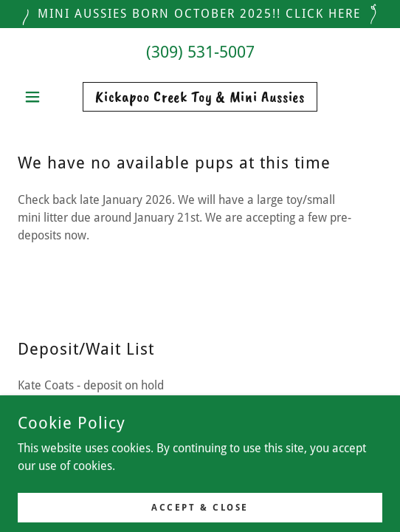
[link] (200, 97)
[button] (45, 97)
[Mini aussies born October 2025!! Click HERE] (200, 14)
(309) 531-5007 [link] (200, 52)
